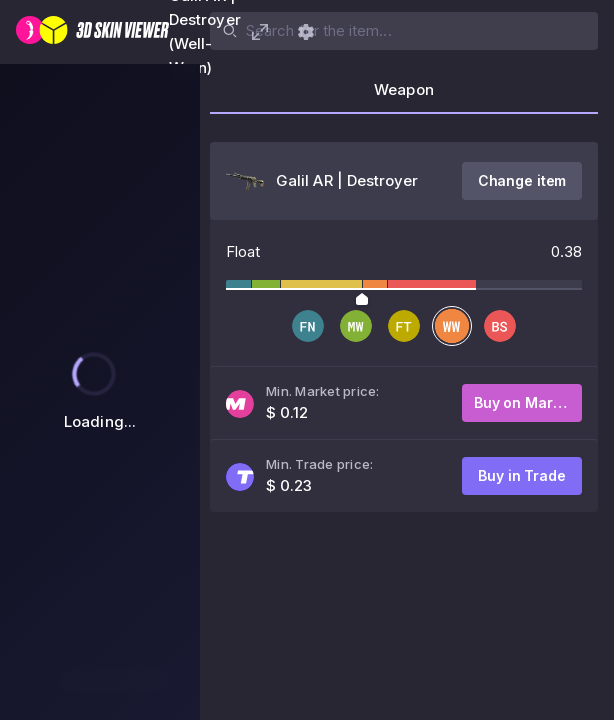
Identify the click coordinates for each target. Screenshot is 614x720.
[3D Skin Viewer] (92, 32)
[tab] (404, 96)
